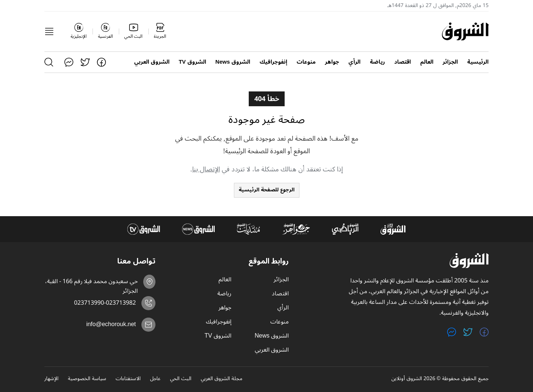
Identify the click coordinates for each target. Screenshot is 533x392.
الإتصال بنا (206, 169)
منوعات (306, 62)
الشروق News (233, 62)
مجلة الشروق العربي (222, 379)
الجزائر (450, 62)
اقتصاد (403, 62)
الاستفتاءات (128, 379)
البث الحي (181, 379)
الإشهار (51, 379)
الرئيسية (478, 62)
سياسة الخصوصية (87, 379)
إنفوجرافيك (273, 62)
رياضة (377, 62)
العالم (427, 62)
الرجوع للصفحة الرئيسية (267, 190)
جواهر (332, 62)
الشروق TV (192, 62)
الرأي (354, 62)
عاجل (155, 379)
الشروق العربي (152, 62)
